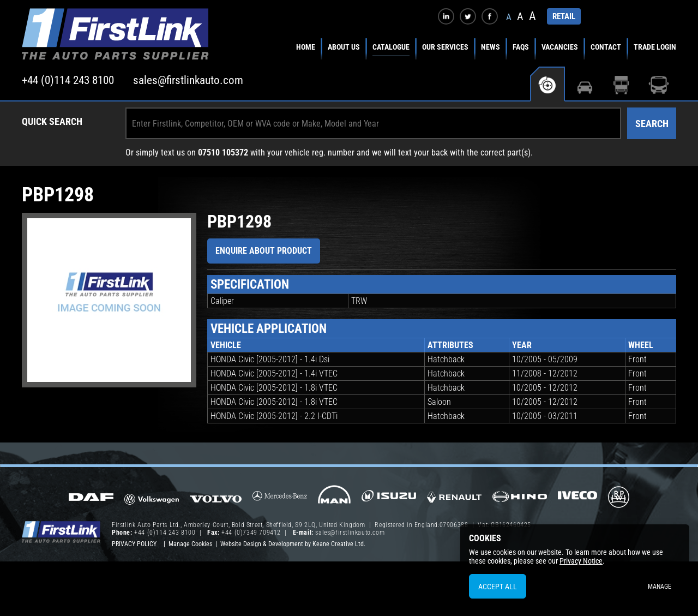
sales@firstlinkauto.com (188, 80)
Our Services (445, 47)
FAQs (521, 47)
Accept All (498, 587)
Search (652, 124)
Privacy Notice (581, 561)
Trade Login (655, 47)
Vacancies (560, 47)
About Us (344, 47)
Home (306, 47)
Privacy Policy (134, 544)
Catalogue (391, 47)
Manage (660, 587)
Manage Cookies (190, 544)
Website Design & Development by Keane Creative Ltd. (293, 544)
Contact (606, 47)
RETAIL (564, 16)
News (491, 47)
